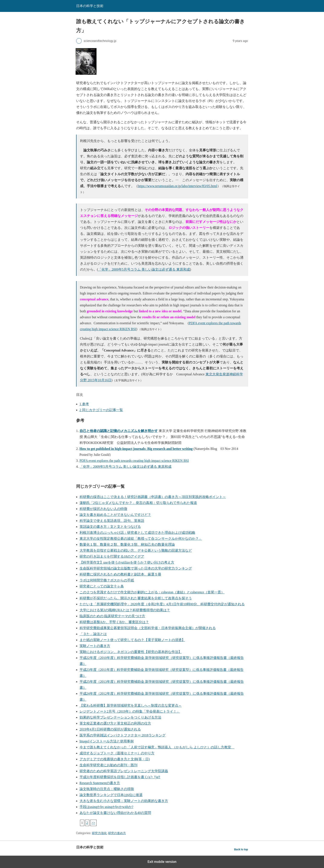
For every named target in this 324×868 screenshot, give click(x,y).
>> (93, 823)
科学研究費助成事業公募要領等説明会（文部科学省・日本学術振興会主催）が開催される (148, 628)
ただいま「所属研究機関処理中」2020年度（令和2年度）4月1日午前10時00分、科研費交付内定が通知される (162, 604)
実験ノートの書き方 (95, 646)
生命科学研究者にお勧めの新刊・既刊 (108, 765)
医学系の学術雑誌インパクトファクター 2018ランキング (123, 735)
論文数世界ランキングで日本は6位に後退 (111, 795)
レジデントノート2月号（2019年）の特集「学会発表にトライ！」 (130, 711)
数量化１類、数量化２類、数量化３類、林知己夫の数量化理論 (127, 544)
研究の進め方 (117, 833)
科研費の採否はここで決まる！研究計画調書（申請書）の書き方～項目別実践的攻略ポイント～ (153, 497)
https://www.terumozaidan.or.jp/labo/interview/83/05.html (178, 186)
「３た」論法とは (93, 634)
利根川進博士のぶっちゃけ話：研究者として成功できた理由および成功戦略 (137, 533)
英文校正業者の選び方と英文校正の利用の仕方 (115, 723)
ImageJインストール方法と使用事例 (107, 741)
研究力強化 (99, 833)
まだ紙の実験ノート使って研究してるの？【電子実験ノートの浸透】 (132, 640)
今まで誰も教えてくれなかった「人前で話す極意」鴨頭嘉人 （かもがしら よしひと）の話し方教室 (157, 747)
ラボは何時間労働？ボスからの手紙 (107, 580)
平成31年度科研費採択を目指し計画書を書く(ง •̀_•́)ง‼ (120, 777)
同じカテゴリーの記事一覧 (101, 410)
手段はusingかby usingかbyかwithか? (106, 807)
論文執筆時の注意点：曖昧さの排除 (107, 789)
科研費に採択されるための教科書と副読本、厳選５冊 (120, 574)
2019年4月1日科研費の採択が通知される (110, 729)
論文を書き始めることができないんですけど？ (115, 515)
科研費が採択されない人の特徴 (103, 509)
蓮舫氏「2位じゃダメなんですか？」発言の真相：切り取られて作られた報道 (138, 503)
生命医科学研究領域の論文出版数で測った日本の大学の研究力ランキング (136, 568)
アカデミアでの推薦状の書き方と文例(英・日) (115, 759)
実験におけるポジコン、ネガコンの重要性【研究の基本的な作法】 (131, 652)
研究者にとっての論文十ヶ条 (102, 586)
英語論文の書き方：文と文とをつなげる (110, 527)
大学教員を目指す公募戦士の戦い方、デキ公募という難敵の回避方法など (136, 550)
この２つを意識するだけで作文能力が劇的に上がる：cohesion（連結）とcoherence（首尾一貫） (152, 592)
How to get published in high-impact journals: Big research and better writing (136, 449)
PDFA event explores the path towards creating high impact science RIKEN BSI (134, 461)
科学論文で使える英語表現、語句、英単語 (112, 521)
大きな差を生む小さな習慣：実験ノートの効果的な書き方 (124, 801)
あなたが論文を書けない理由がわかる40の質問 (115, 813)
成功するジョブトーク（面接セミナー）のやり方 (117, 753)
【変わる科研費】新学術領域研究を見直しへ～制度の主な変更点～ (131, 705)
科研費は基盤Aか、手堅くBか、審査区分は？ (114, 622)
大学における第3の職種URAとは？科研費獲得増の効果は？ (125, 610)
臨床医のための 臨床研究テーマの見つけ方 (112, 616)
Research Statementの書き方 (100, 783)
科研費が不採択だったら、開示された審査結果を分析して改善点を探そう (136, 598)
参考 (84, 404)
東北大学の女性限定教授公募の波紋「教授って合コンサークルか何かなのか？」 (141, 539)
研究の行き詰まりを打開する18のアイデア (112, 556)
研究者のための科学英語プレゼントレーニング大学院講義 (124, 771)
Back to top (241, 849)
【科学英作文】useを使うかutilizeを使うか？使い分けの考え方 (127, 562)
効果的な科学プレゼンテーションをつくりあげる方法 (120, 717)
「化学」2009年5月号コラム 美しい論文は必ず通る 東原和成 (144, 269)
